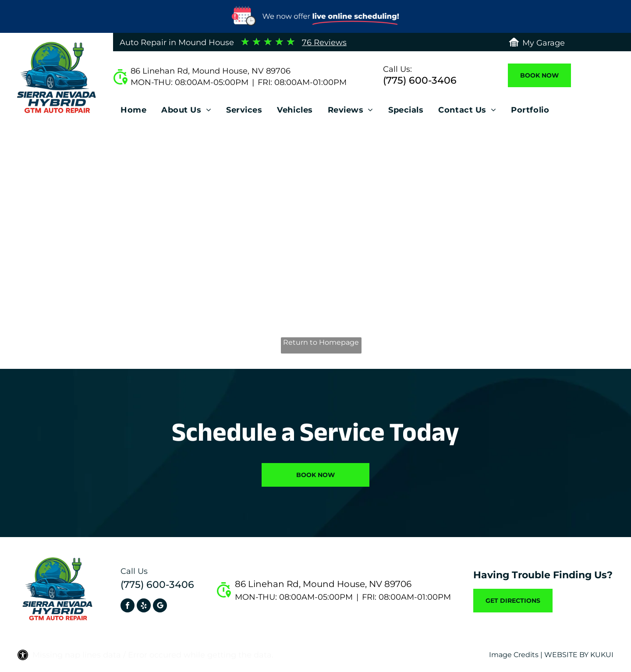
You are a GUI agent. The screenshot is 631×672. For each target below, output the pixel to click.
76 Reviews (324, 42)
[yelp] (144, 607)
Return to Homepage (321, 342)
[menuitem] (133, 112)
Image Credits (514, 655)
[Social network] (160, 607)
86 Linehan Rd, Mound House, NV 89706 (211, 71)
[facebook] (128, 607)
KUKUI (602, 655)
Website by (566, 655)
